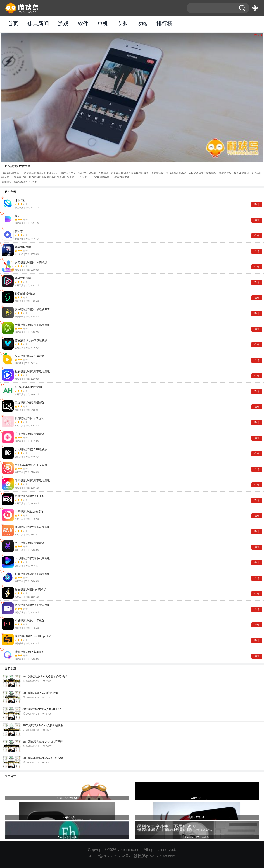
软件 (83, 24)
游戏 (63, 24)
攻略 (142, 24)
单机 (103, 24)
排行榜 (165, 24)
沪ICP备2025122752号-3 (110, 856)
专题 (122, 24)
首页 (13, 24)
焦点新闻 (38, 24)
